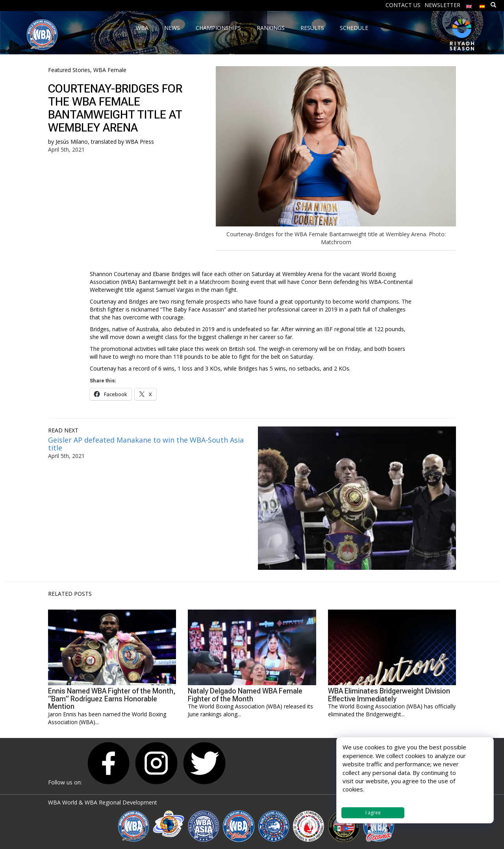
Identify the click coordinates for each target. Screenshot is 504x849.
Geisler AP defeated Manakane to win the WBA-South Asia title (146, 444)
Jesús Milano (72, 142)
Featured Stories (69, 70)
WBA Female (110, 70)
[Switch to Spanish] (482, 5)
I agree (373, 813)
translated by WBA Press (122, 142)
